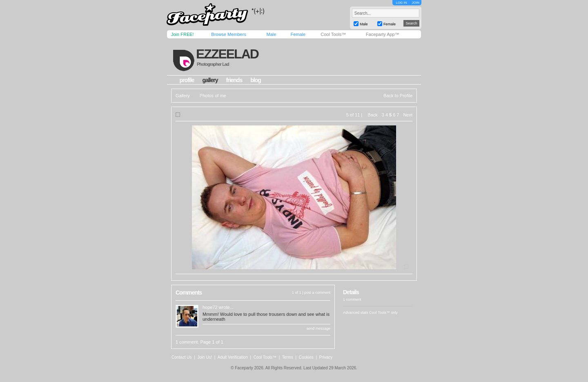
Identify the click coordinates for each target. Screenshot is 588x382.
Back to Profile (398, 96)
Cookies (306, 357)
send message (318, 328)
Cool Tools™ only (383, 313)
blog (256, 80)
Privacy (326, 357)
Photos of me (213, 96)
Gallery (183, 96)
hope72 (210, 307)
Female (298, 34)
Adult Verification (233, 357)
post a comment (317, 293)
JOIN (416, 3)
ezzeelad (227, 54)
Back (372, 115)
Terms (288, 357)
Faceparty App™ (383, 34)
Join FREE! (183, 34)
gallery (210, 80)
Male (271, 34)
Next (408, 115)
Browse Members (229, 34)
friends (234, 80)
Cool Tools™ (333, 34)
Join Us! (205, 357)
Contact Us (182, 357)
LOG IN (401, 3)
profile (187, 80)
